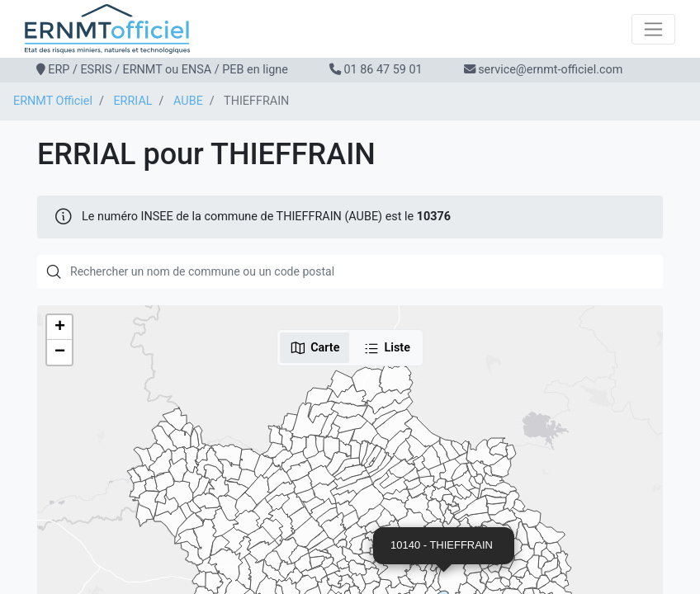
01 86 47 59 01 (383, 70)
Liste (387, 348)
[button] (59, 328)
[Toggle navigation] (653, 29)
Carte (315, 348)
